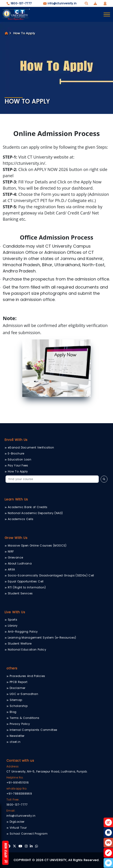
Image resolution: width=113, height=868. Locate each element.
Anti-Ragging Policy (23, 632)
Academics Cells (21, 519)
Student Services (20, 593)
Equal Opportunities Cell (26, 581)
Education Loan (20, 459)
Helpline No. (15, 777)
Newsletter (17, 736)
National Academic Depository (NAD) (35, 513)
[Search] (52, 479)
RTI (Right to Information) (27, 587)
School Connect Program (29, 834)
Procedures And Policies (27, 676)
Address (13, 766)
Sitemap (16, 700)
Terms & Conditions (24, 718)
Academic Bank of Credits (28, 507)
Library (13, 626)
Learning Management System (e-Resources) (42, 638)
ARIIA (11, 569)
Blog (13, 712)
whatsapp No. (17, 788)
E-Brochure (16, 453)
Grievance (15, 557)
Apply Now (6, 853)
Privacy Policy (20, 724)
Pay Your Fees (18, 465)
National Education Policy (27, 650)
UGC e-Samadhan (24, 694)
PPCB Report (18, 682)
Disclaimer (18, 688)
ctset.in (15, 742)
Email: (11, 811)
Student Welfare (20, 644)
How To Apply (24, 33)
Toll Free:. (13, 800)
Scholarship (19, 706)
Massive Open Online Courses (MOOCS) (37, 545)
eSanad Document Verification (31, 447)
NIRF (11, 551)
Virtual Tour (18, 828)
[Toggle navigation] (107, 14)
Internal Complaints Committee (33, 730)
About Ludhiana (20, 563)
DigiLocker (17, 822)
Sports (13, 620)
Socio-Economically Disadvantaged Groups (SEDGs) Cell (51, 575)
